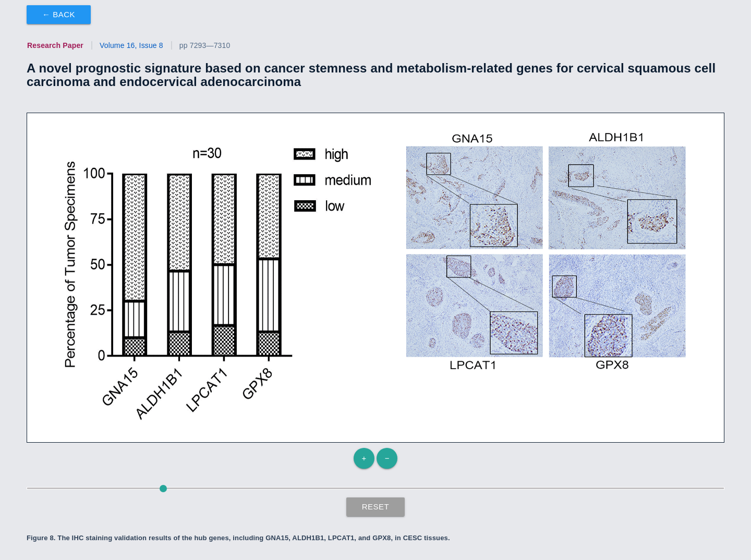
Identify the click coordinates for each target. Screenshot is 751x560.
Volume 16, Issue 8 (131, 45)
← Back (59, 14)
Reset (376, 507)
